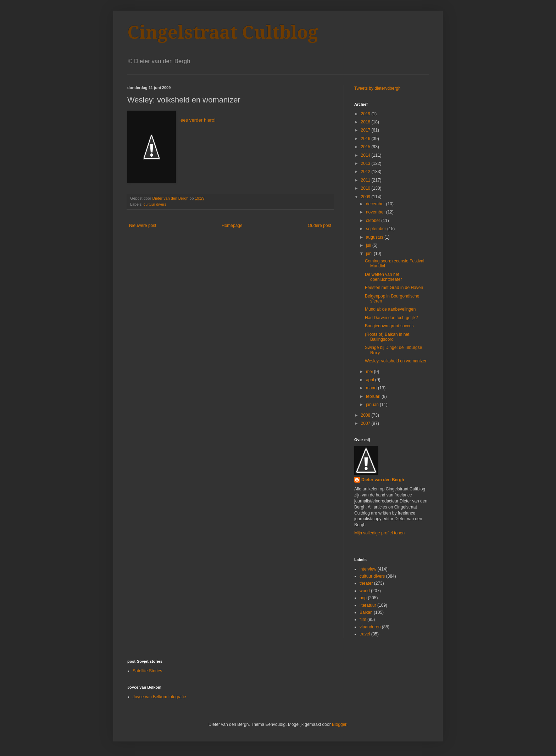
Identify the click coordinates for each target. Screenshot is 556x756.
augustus (375, 237)
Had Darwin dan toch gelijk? (391, 318)
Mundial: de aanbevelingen (390, 309)
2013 (366, 163)
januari (373, 405)
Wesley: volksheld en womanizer (396, 361)
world (365, 591)
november (376, 212)
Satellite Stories (147, 671)
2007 (366, 423)
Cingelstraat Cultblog (223, 32)
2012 (366, 172)
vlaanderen (370, 627)
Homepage (232, 226)
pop (363, 598)
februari (374, 396)
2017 (366, 130)
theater (366, 583)
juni (370, 254)
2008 (366, 415)
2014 (366, 155)
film (363, 619)
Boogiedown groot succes (389, 326)
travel (365, 634)
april (371, 380)
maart (372, 388)
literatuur (368, 605)
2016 (366, 139)
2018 (366, 122)
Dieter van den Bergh (383, 480)
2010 (366, 188)
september (377, 229)
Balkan (366, 612)
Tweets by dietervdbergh (377, 88)
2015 (366, 147)
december (376, 204)
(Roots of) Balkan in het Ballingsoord (387, 337)
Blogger (339, 724)
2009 (366, 197)
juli (369, 245)
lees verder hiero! (198, 120)
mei (370, 372)
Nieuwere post (143, 226)
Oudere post (319, 226)
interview (368, 569)
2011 (366, 180)
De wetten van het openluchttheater (383, 277)
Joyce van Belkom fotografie (159, 697)
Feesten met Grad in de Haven (394, 288)
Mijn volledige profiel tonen (379, 533)
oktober (374, 221)
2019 (366, 114)
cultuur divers (155, 204)
